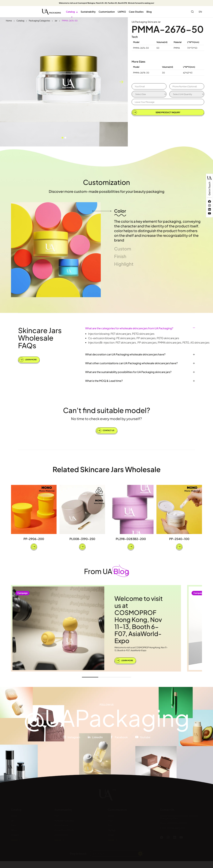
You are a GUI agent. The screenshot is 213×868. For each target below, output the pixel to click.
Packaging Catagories (39, 21)
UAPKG (122, 12)
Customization (107, 12)
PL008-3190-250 (82, 539)
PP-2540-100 (179, 539)
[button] (62, 138)
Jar (56, 21)
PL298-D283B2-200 (131, 539)
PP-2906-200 (34, 539)
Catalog (72, 12)
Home (9, 21)
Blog (149, 12)
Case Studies (136, 12)
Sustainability (88, 12)
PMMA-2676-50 (70, 21)
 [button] (121, 82)
